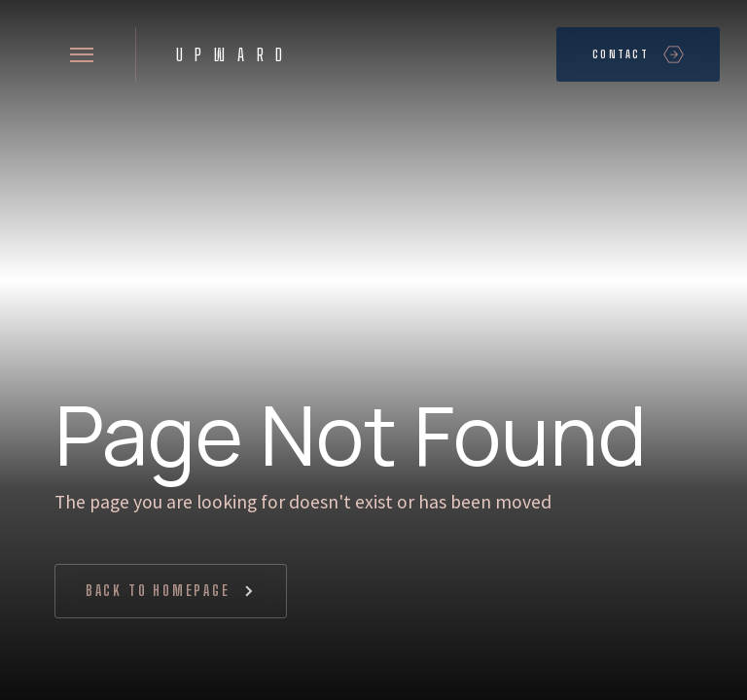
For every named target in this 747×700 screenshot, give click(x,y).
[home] (229, 54)
